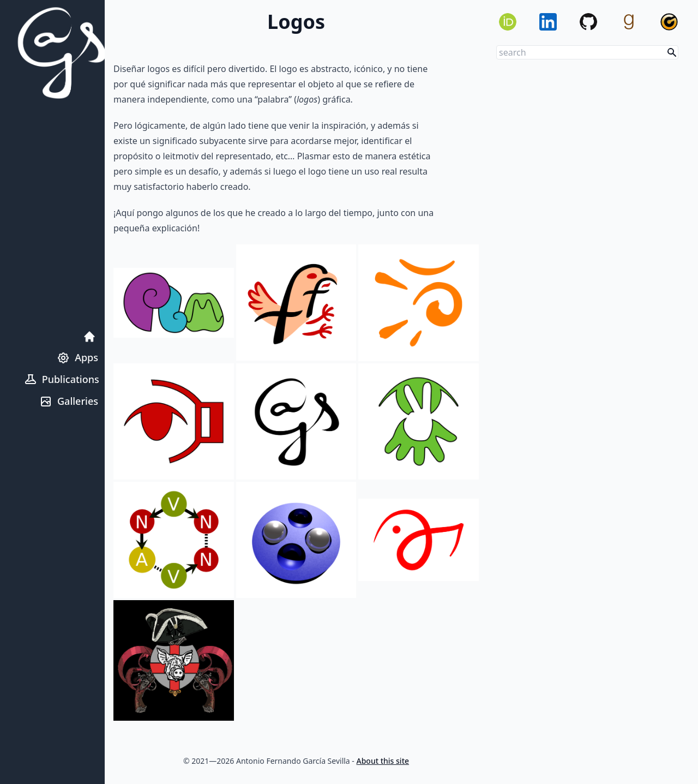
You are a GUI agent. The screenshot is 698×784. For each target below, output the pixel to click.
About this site (383, 761)
